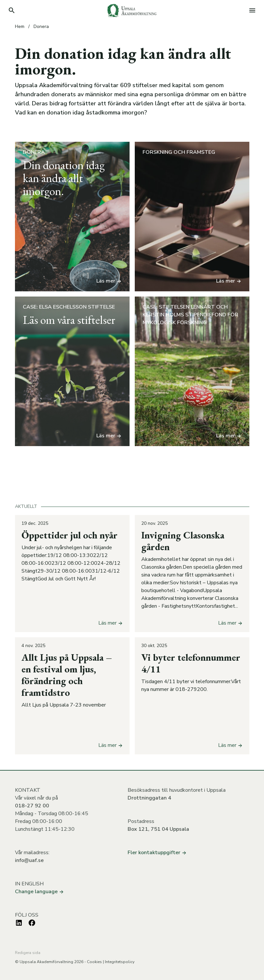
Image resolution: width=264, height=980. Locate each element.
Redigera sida (28, 953)
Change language (40, 892)
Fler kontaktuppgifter (157, 853)
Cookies (94, 962)
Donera (41, 26)
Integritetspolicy (120, 962)
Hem (20, 26)
